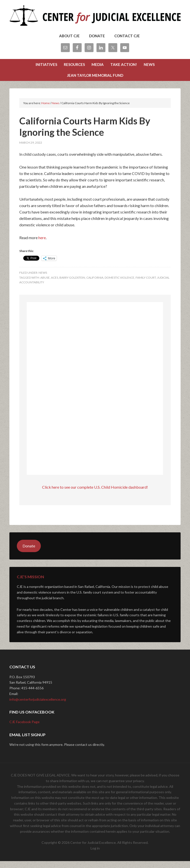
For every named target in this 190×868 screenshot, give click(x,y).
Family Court (146, 284)
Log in (95, 855)
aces (55, 284)
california (95, 284)
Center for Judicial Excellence (95, 17)
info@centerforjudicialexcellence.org (38, 706)
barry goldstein (72, 284)
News (43, 280)
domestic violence (119, 284)
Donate (29, 553)
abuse (45, 284)
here (42, 244)
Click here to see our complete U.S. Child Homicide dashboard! (95, 494)
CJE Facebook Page (24, 729)
